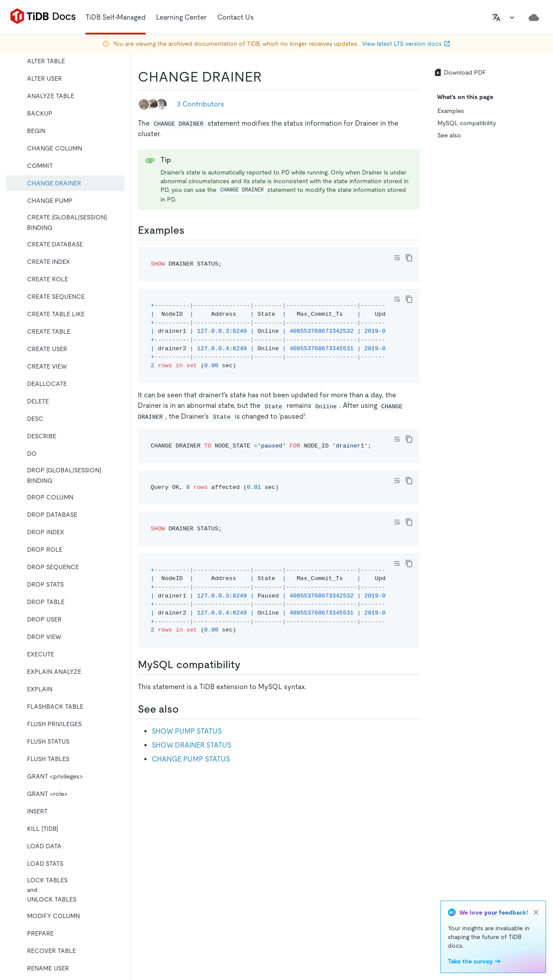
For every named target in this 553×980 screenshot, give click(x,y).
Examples (451, 111)
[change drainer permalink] (269, 77)
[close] (536, 912)
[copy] (409, 258)
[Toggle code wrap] (397, 258)
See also (449, 135)
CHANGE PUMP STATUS (191, 759)
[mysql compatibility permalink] (247, 665)
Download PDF (460, 72)
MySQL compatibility (467, 123)
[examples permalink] (191, 230)
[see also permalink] (186, 709)
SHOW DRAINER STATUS (191, 745)
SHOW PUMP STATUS (187, 731)
